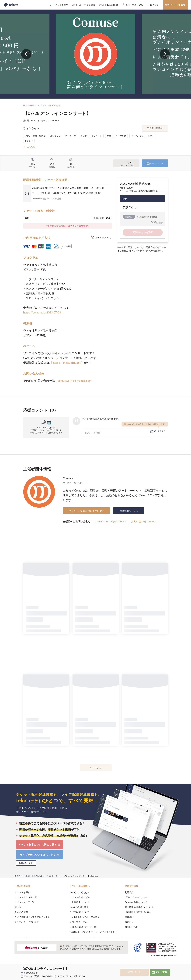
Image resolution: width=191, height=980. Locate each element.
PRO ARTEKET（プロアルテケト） (32, 917)
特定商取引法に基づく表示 (138, 912)
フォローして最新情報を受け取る (86, 511)
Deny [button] (158, 964)
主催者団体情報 (155, 128)
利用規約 (129, 892)
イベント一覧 (52, 876)
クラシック (29, 105)
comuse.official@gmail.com (74, 381)
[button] (10, 968)
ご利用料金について (80, 902)
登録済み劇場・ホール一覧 (83, 927)
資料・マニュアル (78, 922)
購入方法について (103, 238)
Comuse (68, 478)
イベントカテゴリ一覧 (26, 897)
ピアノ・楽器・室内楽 (49, 105)
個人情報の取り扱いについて (139, 907)
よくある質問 (21, 912)
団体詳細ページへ (129, 511)
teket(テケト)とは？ (80, 892)
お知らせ (129, 922)
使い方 (18, 907)
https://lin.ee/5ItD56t (67, 363)
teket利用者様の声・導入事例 (85, 917)
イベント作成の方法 (80, 897)
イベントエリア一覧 (24, 902)
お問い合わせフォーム (144, 521)
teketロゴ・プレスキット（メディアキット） (92, 932)
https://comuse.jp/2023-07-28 (42, 312)
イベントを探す (22, 892)
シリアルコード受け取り (27, 922)
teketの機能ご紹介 (79, 907)
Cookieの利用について (136, 902)
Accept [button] (175, 964)
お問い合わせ (131, 927)
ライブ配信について (80, 912)
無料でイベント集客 (175, 5)
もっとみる (29, 147)
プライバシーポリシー (136, 897)
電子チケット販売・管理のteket (28, 876)
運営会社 (129, 917)
